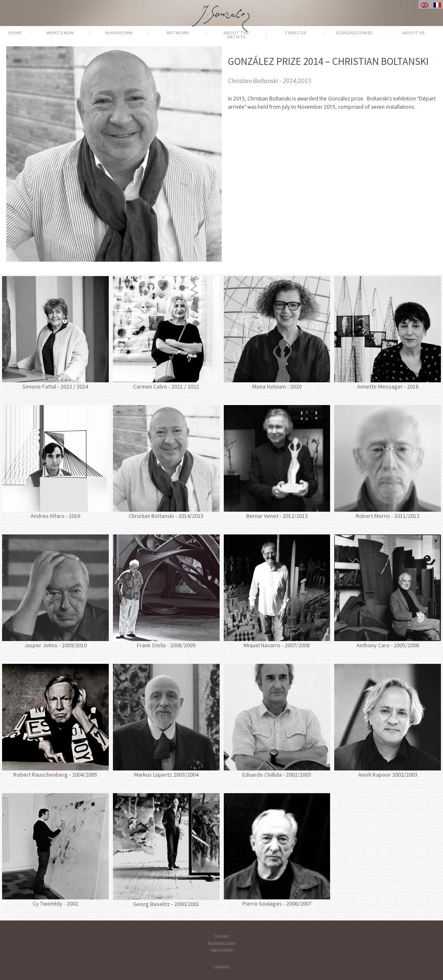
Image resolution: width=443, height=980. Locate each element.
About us (413, 33)
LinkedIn (222, 967)
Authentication (221, 943)
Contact (221, 936)
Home (15, 33)
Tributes (296, 33)
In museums (119, 33)
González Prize (354, 33)
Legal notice (222, 950)
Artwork (178, 33)
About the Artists (236, 35)
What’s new (60, 33)
